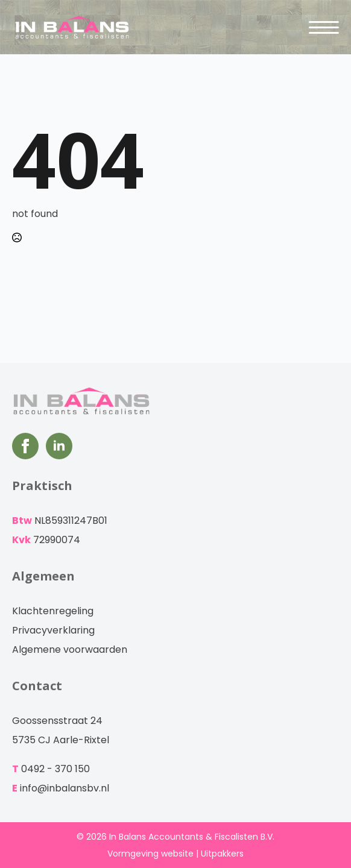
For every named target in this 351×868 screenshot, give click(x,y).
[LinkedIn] (59, 446)
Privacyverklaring (53, 630)
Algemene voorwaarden (70, 649)
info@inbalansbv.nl (65, 788)
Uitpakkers (222, 854)
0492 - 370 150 (55, 769)
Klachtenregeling (53, 611)
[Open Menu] (324, 27)
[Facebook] (25, 446)
